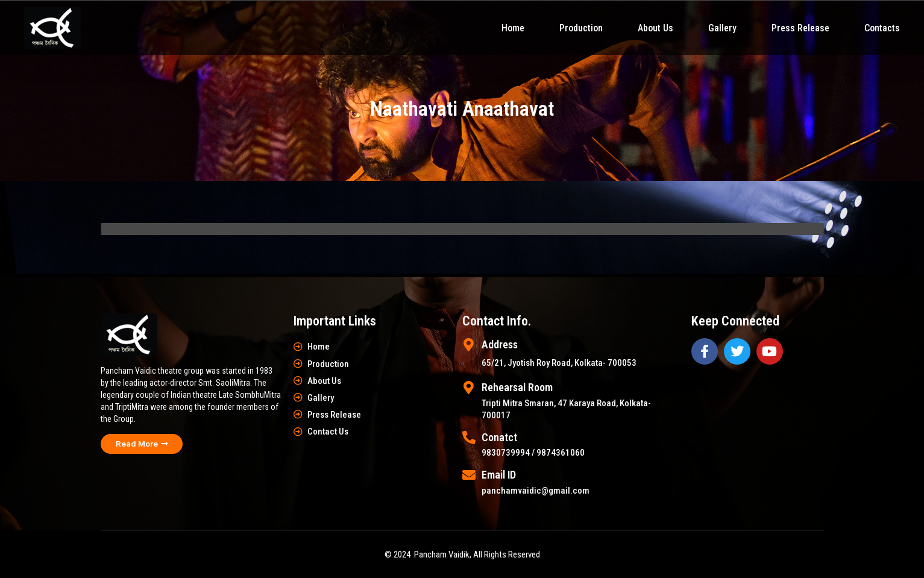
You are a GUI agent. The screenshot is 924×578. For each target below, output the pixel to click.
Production (581, 28)
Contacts (882, 28)
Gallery (722, 28)
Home (513, 28)
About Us (655, 28)
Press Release (800, 28)
